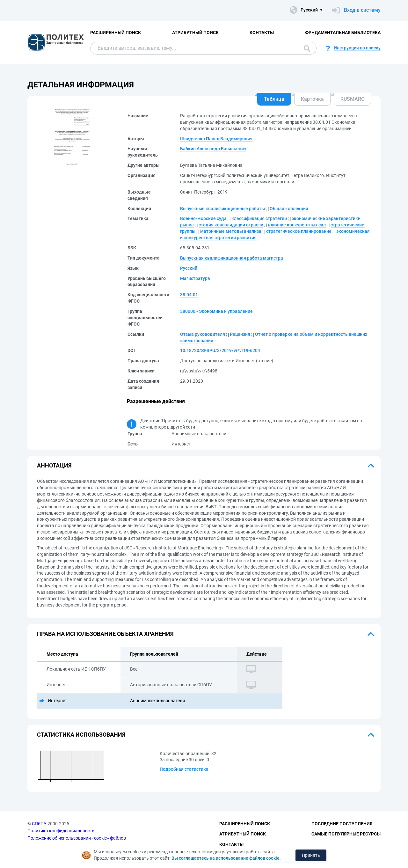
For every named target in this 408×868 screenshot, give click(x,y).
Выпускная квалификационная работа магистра (232, 258)
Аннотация (54, 465)
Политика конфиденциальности (61, 831)
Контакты (262, 33)
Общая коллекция (289, 209)
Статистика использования (81, 735)
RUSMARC (352, 99)
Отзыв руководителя (203, 334)
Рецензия (240, 334)
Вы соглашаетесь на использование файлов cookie (226, 858)
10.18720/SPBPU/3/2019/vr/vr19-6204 (220, 350)
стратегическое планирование (299, 231)
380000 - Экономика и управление (216, 311)
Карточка (312, 99)
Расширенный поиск (116, 33)
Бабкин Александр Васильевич (213, 149)
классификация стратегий (259, 218)
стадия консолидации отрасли (231, 225)
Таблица (274, 99)
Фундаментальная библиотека (343, 33)
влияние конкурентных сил (297, 225)
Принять (311, 855)
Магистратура (195, 278)
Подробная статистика (184, 769)
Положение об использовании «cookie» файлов (77, 838)
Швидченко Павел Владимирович (216, 139)
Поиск (307, 48)
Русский (189, 268)
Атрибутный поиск (195, 33)
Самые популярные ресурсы (346, 834)
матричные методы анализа (231, 231)
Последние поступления (342, 824)
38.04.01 (189, 295)
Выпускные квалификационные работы (222, 209)
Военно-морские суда (203, 218)
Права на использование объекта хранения (105, 634)
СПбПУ (39, 824)
